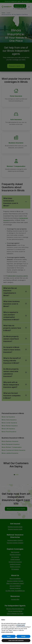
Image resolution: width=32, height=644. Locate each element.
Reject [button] (9, 636)
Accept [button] (23, 636)
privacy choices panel (7, 632)
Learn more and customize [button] (16, 640)
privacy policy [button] (21, 625)
